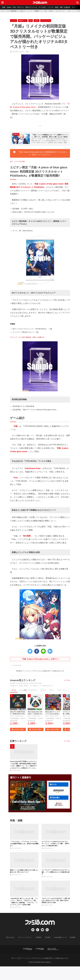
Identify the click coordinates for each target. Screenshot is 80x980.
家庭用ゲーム (38, 11)
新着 (4, 7)
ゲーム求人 (45, 7)
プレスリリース (60, 11)
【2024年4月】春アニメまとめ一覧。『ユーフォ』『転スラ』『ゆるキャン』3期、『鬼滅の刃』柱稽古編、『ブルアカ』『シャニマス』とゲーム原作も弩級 (24, 915)
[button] (58, 805)
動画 (60, 7)
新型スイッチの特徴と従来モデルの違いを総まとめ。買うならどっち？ (24, 885)
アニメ (52, 703)
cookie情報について (58, 951)
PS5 (15, 7)
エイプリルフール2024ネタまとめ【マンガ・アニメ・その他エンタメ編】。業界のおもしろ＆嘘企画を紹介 (56, 857)
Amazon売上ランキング (24, 693)
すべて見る (67, 693)
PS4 (46, 11)
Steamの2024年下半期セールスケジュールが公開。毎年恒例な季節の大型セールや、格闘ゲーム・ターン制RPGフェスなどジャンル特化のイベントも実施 (24, 778)
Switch (10, 7)
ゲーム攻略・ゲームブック (28, 703)
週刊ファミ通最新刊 (21, 791)
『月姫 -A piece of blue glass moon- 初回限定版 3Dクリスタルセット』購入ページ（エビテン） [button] (40, 166)
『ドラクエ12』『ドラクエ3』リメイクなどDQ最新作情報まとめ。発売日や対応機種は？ (24, 857)
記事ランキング (19, 754)
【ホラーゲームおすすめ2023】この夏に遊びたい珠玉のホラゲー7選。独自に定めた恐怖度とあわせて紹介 (56, 914)
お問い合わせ (13, 951)
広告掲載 (69, 951)
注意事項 (47, 951)
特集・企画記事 (68, 7)
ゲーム (14, 703)
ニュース (53, 7)
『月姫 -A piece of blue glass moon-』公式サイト (40, 672)
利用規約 (39, 951)
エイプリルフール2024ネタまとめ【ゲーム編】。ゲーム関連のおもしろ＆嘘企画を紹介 (56, 886)
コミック (43, 703)
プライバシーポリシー (27, 951)
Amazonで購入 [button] (18, 742)
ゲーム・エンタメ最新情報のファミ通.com (13, 11)
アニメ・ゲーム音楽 (64, 703)
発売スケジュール (33, 7)
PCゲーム (22, 7)
